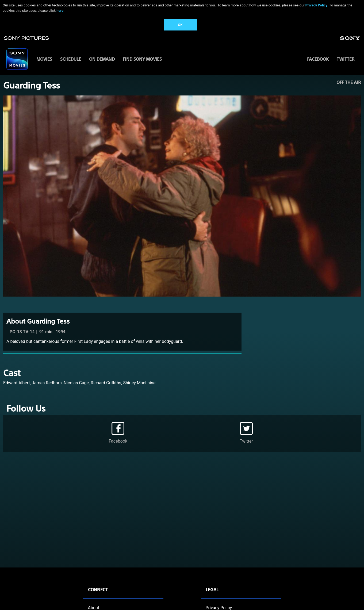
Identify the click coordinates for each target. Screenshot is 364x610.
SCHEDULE (71, 59)
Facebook (318, 59)
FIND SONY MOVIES (142, 59)
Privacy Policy (316, 5)
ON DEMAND (102, 59)
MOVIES (44, 59)
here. (60, 11)
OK (180, 25)
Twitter (346, 59)
